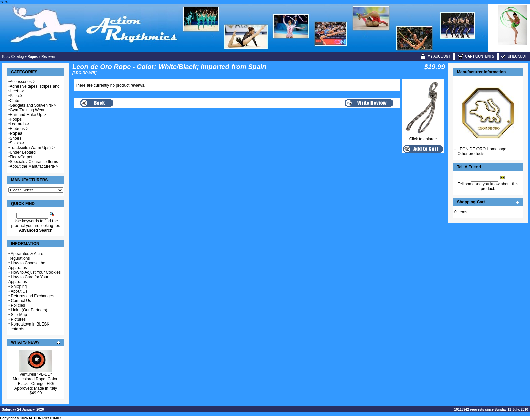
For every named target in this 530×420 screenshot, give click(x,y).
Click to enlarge (423, 137)
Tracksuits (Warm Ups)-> (32, 148)
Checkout (514, 56)
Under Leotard (23, 152)
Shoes (15, 138)
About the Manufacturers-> (34, 166)
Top (5, 57)
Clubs (15, 101)
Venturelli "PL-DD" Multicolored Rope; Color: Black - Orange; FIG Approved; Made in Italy (36, 381)
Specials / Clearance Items (34, 162)
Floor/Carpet (21, 157)
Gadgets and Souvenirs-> (33, 105)
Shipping (19, 287)
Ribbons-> (19, 129)
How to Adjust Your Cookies (36, 272)
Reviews (48, 57)
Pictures (18, 319)
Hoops (16, 119)
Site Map (19, 315)
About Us (19, 291)
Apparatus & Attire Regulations (26, 256)
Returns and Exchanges (33, 296)
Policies (18, 305)
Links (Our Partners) (29, 310)
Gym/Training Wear (27, 110)
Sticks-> (17, 143)
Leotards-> (20, 124)
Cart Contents (476, 56)
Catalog (18, 57)
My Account (435, 56)
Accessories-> (23, 82)
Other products (471, 154)
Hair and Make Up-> (28, 115)
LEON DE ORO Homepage (482, 149)
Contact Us (21, 301)
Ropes (33, 57)
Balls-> (16, 96)
